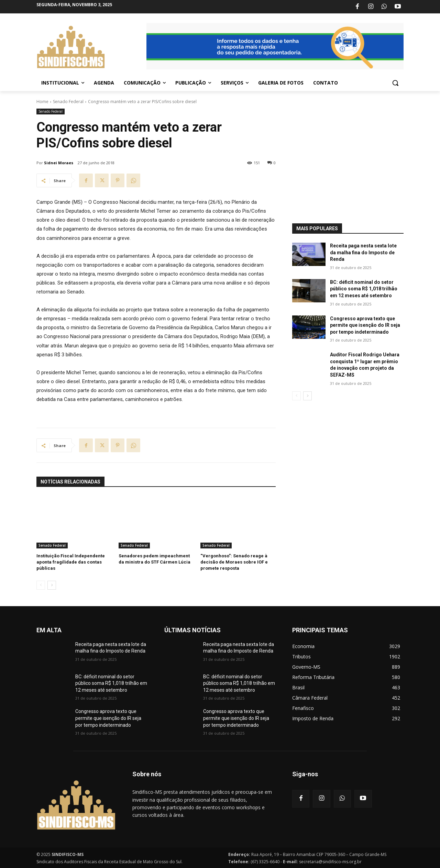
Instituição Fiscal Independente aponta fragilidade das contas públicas (71, 562)
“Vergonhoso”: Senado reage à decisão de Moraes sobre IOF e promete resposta (234, 562)
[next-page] (52, 585)
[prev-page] (41, 585)
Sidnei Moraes (59, 163)
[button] (395, 83)
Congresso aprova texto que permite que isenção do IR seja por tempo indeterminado (365, 325)
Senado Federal (68, 102)
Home (42, 102)
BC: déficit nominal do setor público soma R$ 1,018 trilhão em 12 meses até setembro (364, 289)
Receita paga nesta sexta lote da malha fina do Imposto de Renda (363, 252)
